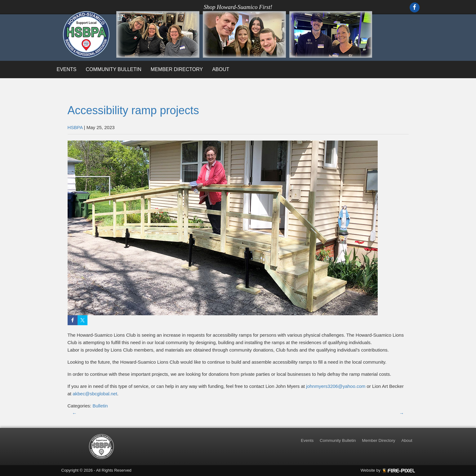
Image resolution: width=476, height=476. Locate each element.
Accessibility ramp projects (133, 110)
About (221, 69)
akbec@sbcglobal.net (95, 394)
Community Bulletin (114, 69)
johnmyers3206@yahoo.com (335, 386)
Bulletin (100, 406)
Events (67, 69)
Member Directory (177, 69)
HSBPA (75, 127)
